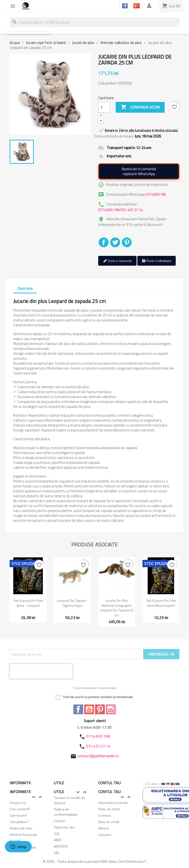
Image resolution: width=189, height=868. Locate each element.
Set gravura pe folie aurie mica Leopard (161, 603)
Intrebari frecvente (23, 834)
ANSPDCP (61, 846)
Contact (59, 821)
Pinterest (127, 242)
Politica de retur (21, 828)
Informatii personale (113, 803)
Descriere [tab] (25, 288)
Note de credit (109, 822)
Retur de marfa (109, 809)
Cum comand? (20, 809)
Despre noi (18, 803)
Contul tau (109, 783)
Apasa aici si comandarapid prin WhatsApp (139, 171)
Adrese (104, 828)
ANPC (58, 840)
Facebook (78, 709)
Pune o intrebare (157, 261)
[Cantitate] (104, 107)
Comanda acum (140, 107)
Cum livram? (18, 815)
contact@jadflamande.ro (98, 756)
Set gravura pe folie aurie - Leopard (28, 603)
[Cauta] (94, 22)
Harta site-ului (64, 827)
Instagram (111, 709)
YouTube (89, 709)
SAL (57, 853)
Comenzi (105, 815)
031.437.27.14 (132, 210)
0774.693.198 (109, 210)
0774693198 (156, 194)
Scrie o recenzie (117, 261)
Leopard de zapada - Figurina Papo (72, 603)
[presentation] (41, 671)
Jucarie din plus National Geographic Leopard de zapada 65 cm (117, 608)
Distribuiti (104, 242)
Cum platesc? (19, 822)
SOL (57, 834)
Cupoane (105, 834)
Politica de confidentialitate (66, 812)
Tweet (115, 242)
